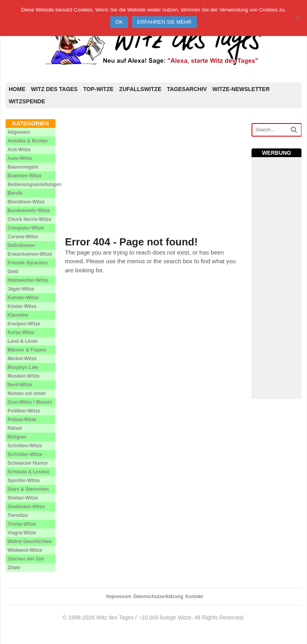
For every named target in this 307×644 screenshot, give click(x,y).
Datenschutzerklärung (158, 597)
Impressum (119, 597)
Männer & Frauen (27, 350)
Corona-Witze (23, 237)
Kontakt (194, 597)
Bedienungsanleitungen (34, 184)
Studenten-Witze (26, 507)
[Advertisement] (153, 175)
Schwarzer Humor (28, 463)
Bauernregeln (23, 167)
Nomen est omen (27, 393)
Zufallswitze (140, 89)
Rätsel (15, 428)
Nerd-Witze (20, 385)
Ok (119, 22)
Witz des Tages (54, 89)
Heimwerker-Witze (28, 280)
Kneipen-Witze (24, 324)
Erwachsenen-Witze (30, 254)
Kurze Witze (21, 332)
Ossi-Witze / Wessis (30, 402)
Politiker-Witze (24, 411)
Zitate (14, 568)
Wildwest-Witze (25, 550)
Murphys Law (23, 367)
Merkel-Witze (22, 359)
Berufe (15, 193)
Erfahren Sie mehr (164, 22)
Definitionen (21, 245)
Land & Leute (23, 341)
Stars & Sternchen (28, 489)
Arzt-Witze (19, 150)
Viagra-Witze (22, 533)
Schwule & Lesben (29, 472)
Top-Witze (98, 89)
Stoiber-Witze (23, 498)
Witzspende (27, 101)
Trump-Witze (22, 524)
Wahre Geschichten (30, 541)
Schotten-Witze (25, 446)
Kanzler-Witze (23, 298)
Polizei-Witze (22, 420)
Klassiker (18, 315)
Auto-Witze (20, 158)
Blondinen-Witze (26, 202)
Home (17, 89)
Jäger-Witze (21, 289)
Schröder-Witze (25, 454)
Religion (17, 437)
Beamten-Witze (25, 176)
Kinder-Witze (22, 306)
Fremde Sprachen (28, 263)
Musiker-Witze (24, 376)
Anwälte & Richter (28, 141)
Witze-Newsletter (241, 89)
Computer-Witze (26, 228)
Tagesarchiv (187, 89)
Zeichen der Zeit (26, 559)
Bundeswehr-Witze (29, 211)
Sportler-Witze (24, 481)
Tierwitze (18, 515)
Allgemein (19, 132)
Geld (13, 272)
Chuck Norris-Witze (30, 219)
